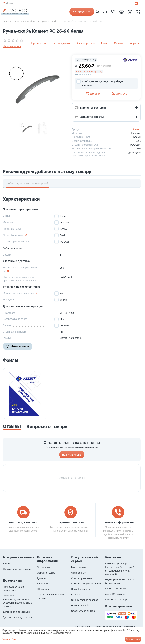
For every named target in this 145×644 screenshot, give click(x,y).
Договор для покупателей (17, 617)
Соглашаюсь (133, 639)
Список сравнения (82, 578)
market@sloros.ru (115, 594)
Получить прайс (80, 605)
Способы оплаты (81, 589)
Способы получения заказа (87, 584)
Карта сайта (44, 584)
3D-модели (43, 589)
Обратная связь (46, 573)
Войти (6, 563)
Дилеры (41, 578)
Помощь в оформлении (118, 522)
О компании (44, 567)
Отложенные (78, 573)
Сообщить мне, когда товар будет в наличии (101, 83)
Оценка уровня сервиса (85, 600)
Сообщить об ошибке (83, 611)
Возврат (76, 594)
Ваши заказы (79, 567)
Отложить (93, 94)
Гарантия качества (71, 522)
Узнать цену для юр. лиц (89, 72)
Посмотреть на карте (117, 600)
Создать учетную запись (17, 569)
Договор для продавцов (16, 612)
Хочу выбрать (10, 639)
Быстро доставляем (23, 522)
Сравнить (119, 94)
